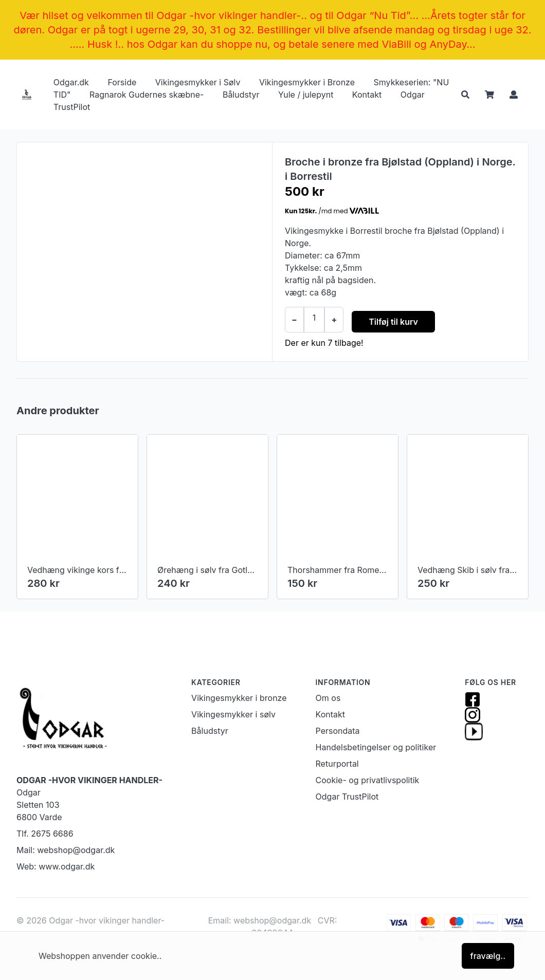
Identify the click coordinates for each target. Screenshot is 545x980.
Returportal (337, 764)
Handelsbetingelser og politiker (376, 747)
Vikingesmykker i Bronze (307, 82)
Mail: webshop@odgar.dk (66, 850)
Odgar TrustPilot (347, 797)
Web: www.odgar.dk (56, 866)
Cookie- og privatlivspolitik (368, 780)
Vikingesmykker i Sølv (198, 82)
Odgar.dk (71, 82)
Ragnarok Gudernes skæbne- (147, 95)
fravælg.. (488, 956)
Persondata (338, 731)
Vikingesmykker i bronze (239, 698)
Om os (328, 698)
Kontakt (367, 95)
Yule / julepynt (306, 95)
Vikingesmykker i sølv (233, 714)
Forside (122, 82)
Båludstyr (241, 95)
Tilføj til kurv (393, 322)
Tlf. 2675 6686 (45, 834)
